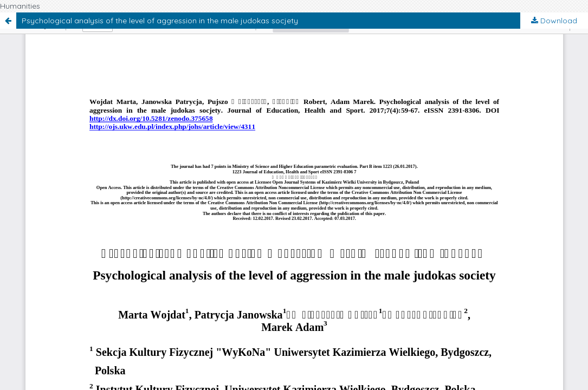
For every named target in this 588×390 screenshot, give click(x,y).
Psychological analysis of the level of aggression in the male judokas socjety (160, 21)
